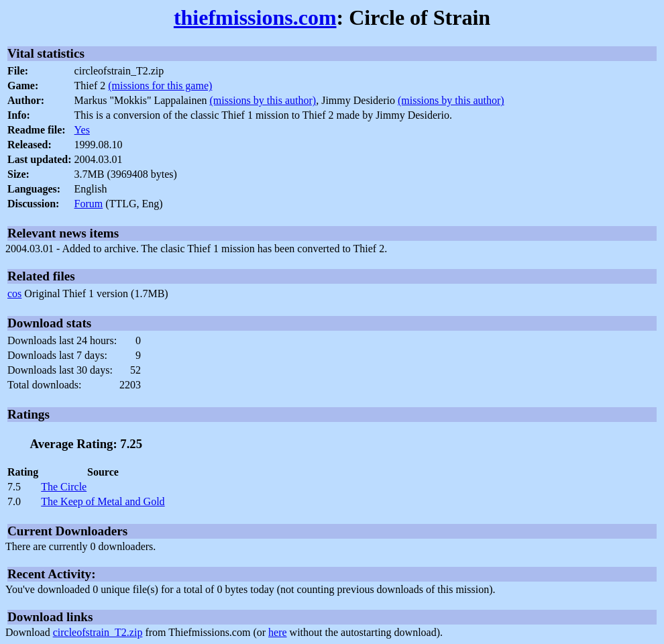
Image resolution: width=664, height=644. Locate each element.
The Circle (64, 487)
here (278, 632)
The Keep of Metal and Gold (103, 501)
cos (14, 293)
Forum (89, 204)
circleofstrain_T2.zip (98, 632)
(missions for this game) (160, 86)
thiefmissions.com (255, 17)
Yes (82, 130)
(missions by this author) (263, 100)
